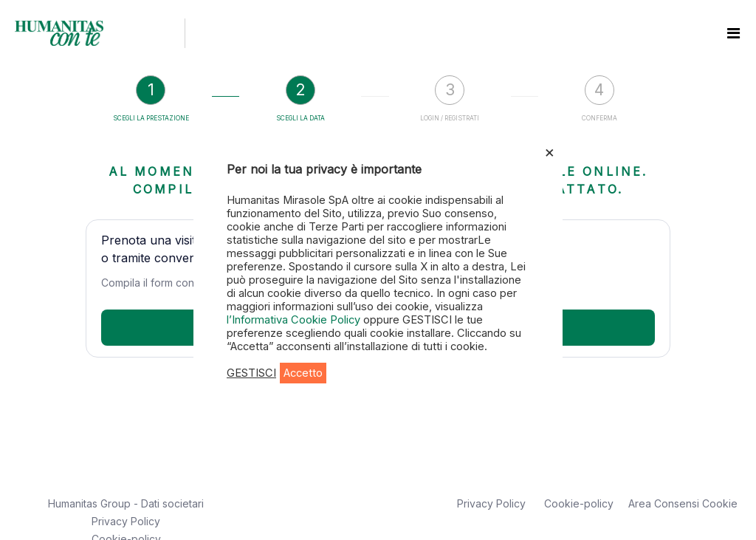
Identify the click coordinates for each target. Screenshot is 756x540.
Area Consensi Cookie (683, 503)
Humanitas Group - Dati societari (126, 503)
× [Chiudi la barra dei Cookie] (550, 151)
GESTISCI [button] (251, 373)
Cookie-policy (579, 503)
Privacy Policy (126, 521)
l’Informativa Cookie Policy (295, 320)
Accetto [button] (303, 373)
